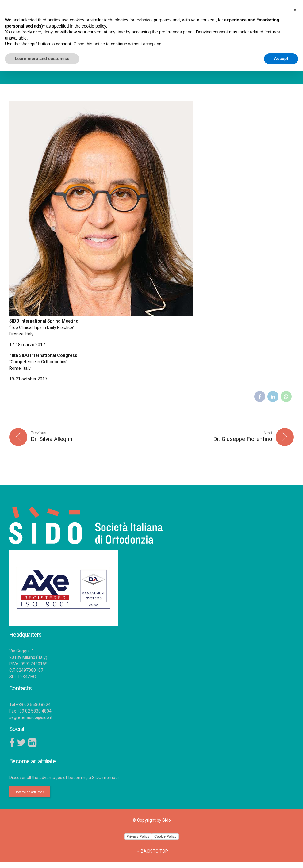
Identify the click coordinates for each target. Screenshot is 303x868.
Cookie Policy (165, 838)
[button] (295, 10)
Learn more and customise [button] (42, 59)
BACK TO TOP (154, 852)
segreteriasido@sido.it (31, 718)
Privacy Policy (138, 838)
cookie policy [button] (94, 26)
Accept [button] (281, 59)
